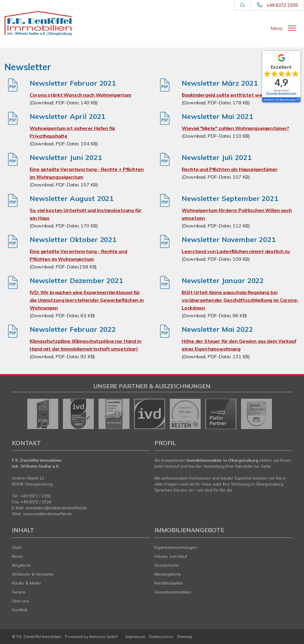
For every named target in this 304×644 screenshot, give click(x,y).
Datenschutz (161, 637)
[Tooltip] (298, 100)
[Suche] (242, 5)
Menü (276, 28)
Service (19, 592)
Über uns (20, 601)
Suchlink (20, 610)
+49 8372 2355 (282, 5)
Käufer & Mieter (27, 583)
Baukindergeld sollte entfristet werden (227, 95)
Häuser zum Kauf (171, 556)
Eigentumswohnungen (176, 547)
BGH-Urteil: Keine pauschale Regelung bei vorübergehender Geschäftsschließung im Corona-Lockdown (240, 300)
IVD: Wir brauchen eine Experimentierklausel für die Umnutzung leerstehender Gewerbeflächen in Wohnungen (87, 300)
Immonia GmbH (104, 637)
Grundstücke (166, 565)
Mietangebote (168, 574)
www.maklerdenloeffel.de (47, 514)
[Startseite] (38, 23)
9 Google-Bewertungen (281, 93)
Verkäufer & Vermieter (33, 574)
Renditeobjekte (169, 583)
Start (17, 547)
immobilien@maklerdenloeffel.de (56, 508)
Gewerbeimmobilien (173, 592)
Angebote (21, 565)
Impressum (136, 637)
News (17, 556)
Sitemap (185, 637)
